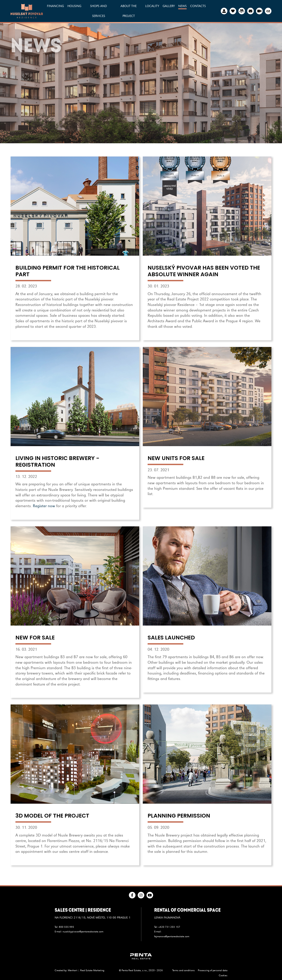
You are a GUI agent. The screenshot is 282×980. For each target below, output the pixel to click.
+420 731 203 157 (169, 927)
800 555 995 (66, 927)
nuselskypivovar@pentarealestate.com (83, 932)
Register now (44, 506)
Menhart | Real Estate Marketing (86, 970)
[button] (74, 11)
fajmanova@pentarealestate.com (172, 936)
